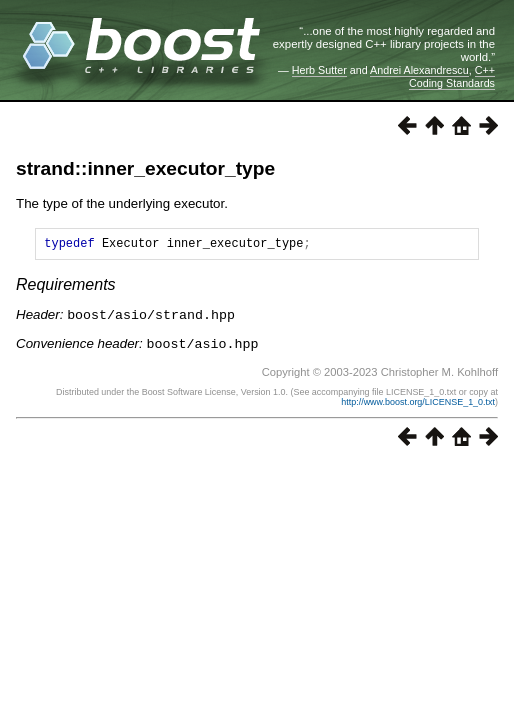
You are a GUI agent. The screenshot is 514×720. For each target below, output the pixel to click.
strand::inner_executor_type (145, 168)
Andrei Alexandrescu (419, 70)
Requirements (66, 287)
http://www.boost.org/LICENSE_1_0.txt (418, 403)
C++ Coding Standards (452, 76)
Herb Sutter (319, 70)
